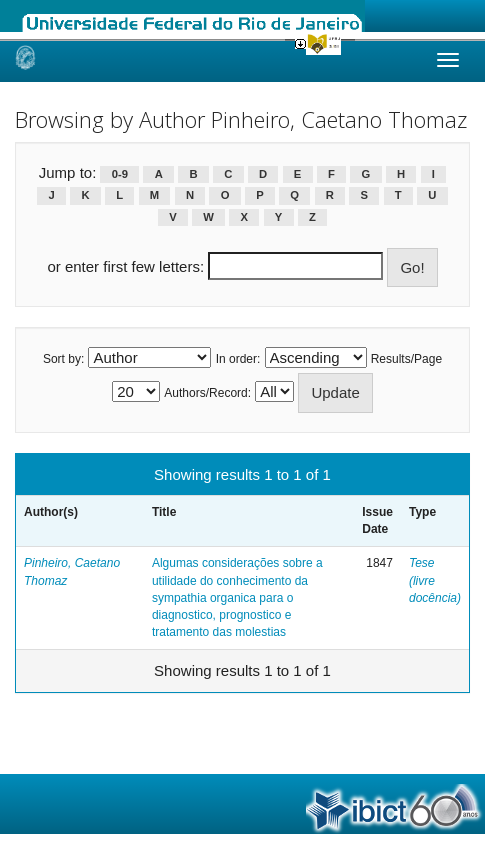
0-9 (120, 174)
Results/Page (406, 359)
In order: (238, 359)
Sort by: (63, 359)
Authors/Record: (207, 393)
